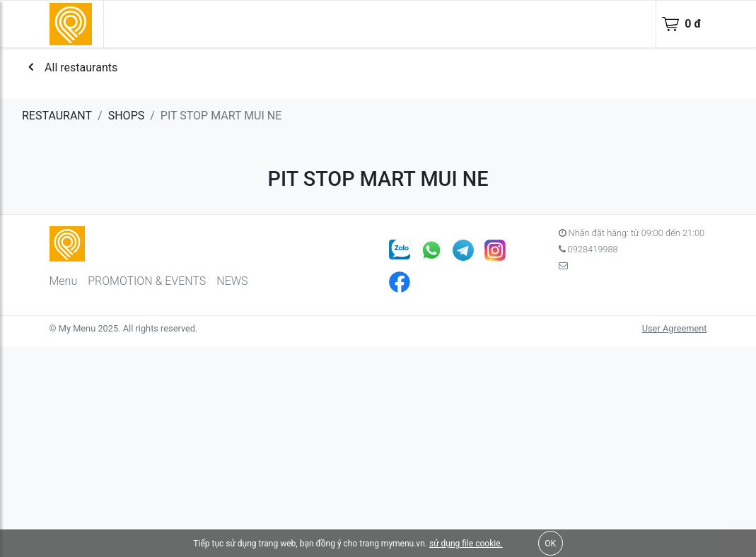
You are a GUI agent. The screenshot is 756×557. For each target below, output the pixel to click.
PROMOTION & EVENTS (147, 281)
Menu (64, 281)
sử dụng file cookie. (466, 544)
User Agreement (675, 328)
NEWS (232, 281)
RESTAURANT (57, 116)
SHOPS (127, 116)
